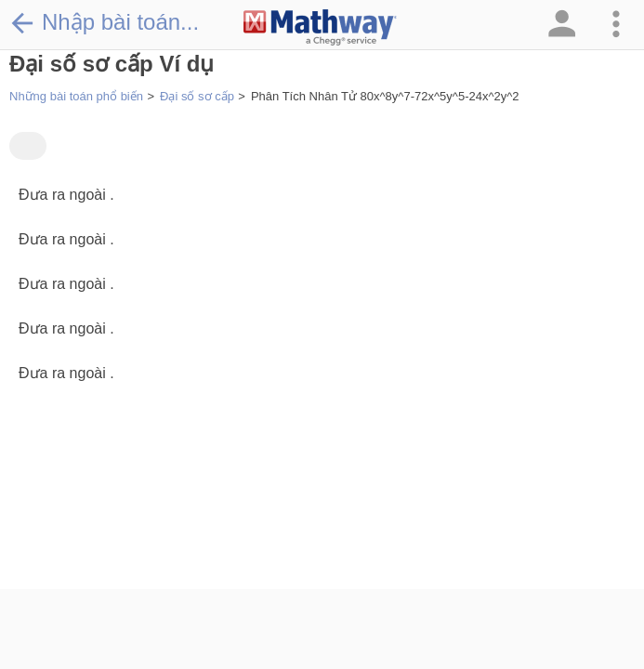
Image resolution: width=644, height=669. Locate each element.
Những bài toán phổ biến (76, 96)
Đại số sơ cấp (197, 96)
